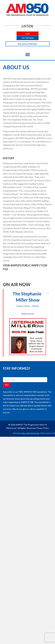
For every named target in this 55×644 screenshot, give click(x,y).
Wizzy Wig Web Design (31, 433)
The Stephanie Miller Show (28, 323)
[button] (28, 34)
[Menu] (28, 55)
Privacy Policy (43, 428)
